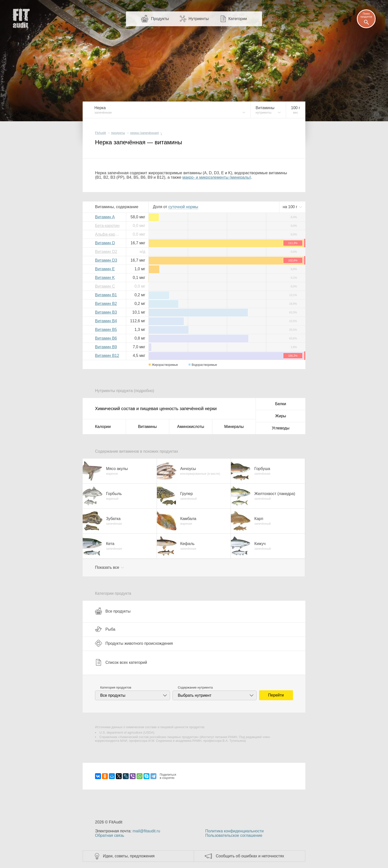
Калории (103, 427)
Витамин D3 (106, 260)
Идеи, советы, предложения (129, 856)
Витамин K (105, 278)
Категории (238, 19)
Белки (281, 404)
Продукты (160, 19)
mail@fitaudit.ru (146, 831)
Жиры (281, 416)
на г (291, 207)
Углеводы (281, 428)
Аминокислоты (191, 427)
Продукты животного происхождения (134, 643)
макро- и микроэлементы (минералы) (217, 177)
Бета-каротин (107, 226)
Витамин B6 (106, 338)
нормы (183, 207)
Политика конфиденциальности (234, 831)
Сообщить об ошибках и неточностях (250, 856)
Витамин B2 (106, 304)
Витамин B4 (106, 321)
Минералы (234, 427)
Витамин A (105, 217)
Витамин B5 (106, 330)
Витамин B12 (107, 356)
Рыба (105, 629)
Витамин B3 (106, 312)
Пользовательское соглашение (234, 835)
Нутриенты (199, 19)
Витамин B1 (106, 295)
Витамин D (105, 243)
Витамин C (105, 286)
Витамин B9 (106, 347)
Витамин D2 (106, 252)
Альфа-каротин (109, 234)
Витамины (147, 427)
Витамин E (105, 269)
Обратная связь (110, 835)
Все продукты (113, 611)
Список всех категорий (121, 662)
